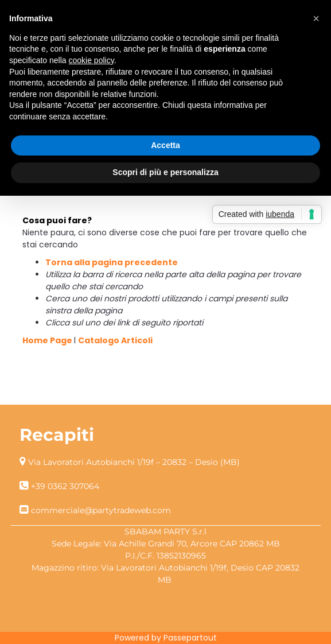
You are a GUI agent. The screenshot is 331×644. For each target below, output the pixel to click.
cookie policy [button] (91, 60)
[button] (316, 18)
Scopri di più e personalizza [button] (165, 172)
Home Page (48, 340)
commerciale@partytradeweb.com (101, 510)
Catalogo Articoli (115, 340)
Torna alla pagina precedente (112, 262)
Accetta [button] (165, 145)
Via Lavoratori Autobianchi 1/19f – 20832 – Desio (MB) (134, 462)
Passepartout (190, 638)
